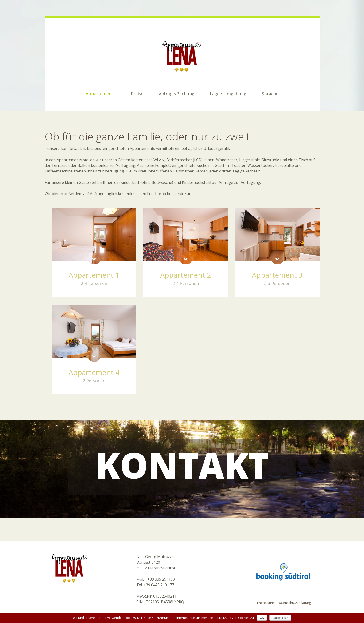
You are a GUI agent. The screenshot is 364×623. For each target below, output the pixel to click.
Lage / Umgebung (228, 94)
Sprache (270, 94)
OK (262, 618)
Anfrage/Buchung (177, 94)
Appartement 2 (186, 275)
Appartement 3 (277, 275)
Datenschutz (280, 618)
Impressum (265, 603)
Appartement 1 (94, 275)
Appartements (101, 94)
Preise (137, 94)
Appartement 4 (94, 372)
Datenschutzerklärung (294, 603)
